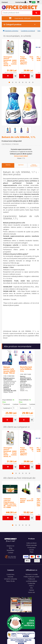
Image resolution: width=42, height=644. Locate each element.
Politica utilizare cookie (31, 577)
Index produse (32, 543)
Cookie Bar (31, 583)
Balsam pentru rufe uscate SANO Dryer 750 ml (9, 370)
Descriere (8, 165)
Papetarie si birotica (11, 31)
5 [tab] (23, 82)
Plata (32, 552)
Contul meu (10, 574)
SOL (31, 588)
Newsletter (11, 550)
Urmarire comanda (11, 579)
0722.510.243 (12, 558)
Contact (11, 552)
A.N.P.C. (32, 586)
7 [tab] (29, 82)
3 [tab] (16, 82)
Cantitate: (15, 404)
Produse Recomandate (34, 165)
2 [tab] (13, 82)
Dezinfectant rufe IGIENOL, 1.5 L (26, 369)
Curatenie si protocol (28, 31)
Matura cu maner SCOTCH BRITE (27, 500)
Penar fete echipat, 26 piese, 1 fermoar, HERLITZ (27, 60)
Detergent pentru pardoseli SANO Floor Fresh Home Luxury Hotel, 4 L (10, 61)
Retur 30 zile (11, 581)
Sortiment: (7, 404)
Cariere (32, 590)
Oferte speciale (31, 545)
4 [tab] (19, 82)
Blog (11, 548)
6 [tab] (26, 82)
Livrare (31, 550)
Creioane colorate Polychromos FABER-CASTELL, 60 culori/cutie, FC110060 (10, 503)
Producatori (32, 547)
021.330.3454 (12, 557)
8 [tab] (33, 82)
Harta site (32, 592)
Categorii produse (20, 24)
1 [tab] (9, 82)
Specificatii (21, 165)
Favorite (10, 577)
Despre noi (10, 546)
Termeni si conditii (32, 574)
